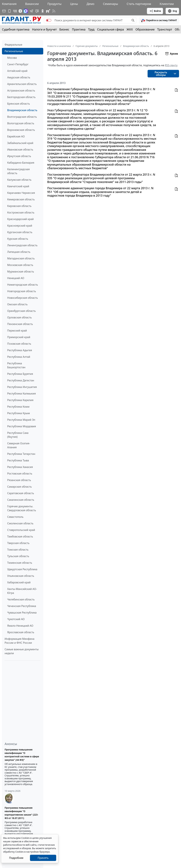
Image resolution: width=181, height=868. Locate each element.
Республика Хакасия (20, 467)
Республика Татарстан (21, 454)
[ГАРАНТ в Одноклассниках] (43, 11)
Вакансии (32, 4)
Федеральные (13, 45)
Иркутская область (19, 156)
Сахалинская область (21, 500)
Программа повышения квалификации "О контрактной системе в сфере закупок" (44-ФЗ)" (22, 755)
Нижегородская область (23, 285)
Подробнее (16, 858)
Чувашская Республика (22, 613)
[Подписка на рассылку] (4, 11)
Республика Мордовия (22, 426)
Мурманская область (21, 272)
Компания (9, 4)
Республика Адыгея (20, 350)
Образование (145, 29)
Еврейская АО (16, 136)
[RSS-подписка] (54, 11)
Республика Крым (19, 413)
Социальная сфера (111, 29)
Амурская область (19, 77)
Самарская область (19, 487)
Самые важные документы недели (22, 651)
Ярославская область (21, 632)
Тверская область (18, 543)
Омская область (17, 304)
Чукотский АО (16, 619)
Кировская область (19, 206)
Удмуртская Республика (22, 569)
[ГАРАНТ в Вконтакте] (15, 11)
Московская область (20, 265)
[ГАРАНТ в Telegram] (31, 11)
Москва (12, 58)
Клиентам (167, 4)
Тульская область (18, 556)
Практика (79, 29)
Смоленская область (20, 523)
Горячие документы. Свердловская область (22, 508)
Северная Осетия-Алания (19, 445)
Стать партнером (139, 4)
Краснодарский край (20, 219)
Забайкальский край (20, 143)
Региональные (14, 51)
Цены (74, 4)
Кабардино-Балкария (21, 163)
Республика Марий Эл (21, 420)
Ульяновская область (21, 576)
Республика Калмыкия (21, 394)
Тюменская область (20, 563)
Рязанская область (19, 480)
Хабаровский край (19, 582)
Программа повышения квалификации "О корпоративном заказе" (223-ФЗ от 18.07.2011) (21, 813)
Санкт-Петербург (18, 64)
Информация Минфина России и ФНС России (19, 641)
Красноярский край (20, 226)
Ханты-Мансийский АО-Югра (22, 591)
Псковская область (19, 344)
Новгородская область (22, 291)
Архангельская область (22, 84)
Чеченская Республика (22, 606)
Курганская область (20, 232)
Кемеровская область (21, 199)
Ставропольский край (21, 530)
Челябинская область (21, 599)
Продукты (54, 4)
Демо (90, 4)
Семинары (111, 4)
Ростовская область (20, 474)
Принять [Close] (43, 858)
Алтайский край (17, 71)
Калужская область (19, 180)
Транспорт (165, 29)
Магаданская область (21, 258)
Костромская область (21, 212)
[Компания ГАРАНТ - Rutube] (48, 11)
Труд (91, 29)
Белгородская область (21, 97)
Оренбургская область (21, 311)
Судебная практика (16, 29)
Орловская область (19, 317)
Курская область (18, 239)
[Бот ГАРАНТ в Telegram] (37, 11)
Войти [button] (155, 11)
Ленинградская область (22, 245)
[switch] (49, 20)
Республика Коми (18, 407)
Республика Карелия (20, 400)
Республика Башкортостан (16, 365)
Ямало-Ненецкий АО (20, 626)
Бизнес (64, 29)
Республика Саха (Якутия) (18, 435)
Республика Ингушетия (22, 387)
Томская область (18, 550)
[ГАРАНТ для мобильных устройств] (10, 11)
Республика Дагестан (21, 380)
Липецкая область (19, 252)
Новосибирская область (23, 298)
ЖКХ (130, 29)
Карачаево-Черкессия (21, 193)
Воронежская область (21, 130)
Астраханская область (21, 91)
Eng (172, 11)
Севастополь (15, 517)
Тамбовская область (20, 536)
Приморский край (19, 337)
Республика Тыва (18, 460)
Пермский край (17, 331)
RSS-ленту (171, 65)
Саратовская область (21, 493)
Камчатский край (18, 186)
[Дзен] (20, 11)
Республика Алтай (19, 357)
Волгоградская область (22, 117)
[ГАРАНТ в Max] (26, 11)
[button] (159, 20)
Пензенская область (20, 324)
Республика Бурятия (20, 374)
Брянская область (19, 104)
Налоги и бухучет (44, 29)
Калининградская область (18, 171)
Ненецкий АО (16, 278)
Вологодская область (21, 123)
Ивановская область (20, 150)
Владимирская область (22, 110)
